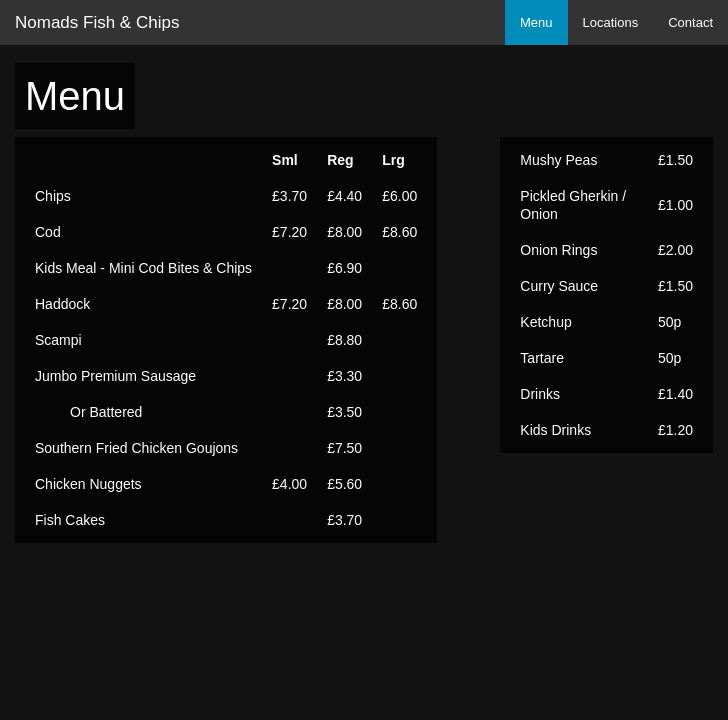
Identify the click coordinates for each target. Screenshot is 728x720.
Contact (690, 22)
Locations (611, 22)
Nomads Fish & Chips (97, 22)
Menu (536, 22)
